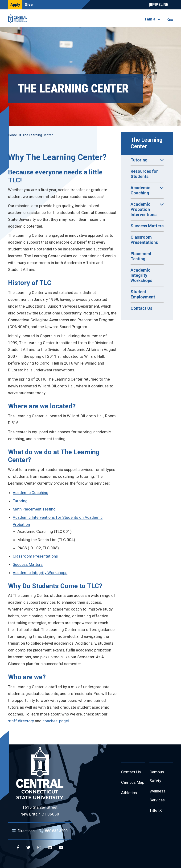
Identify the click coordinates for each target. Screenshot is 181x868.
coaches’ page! (56, 721)
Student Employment (143, 294)
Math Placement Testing (34, 509)
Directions (26, 831)
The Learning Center (147, 143)
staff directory (21, 721)
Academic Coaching (31, 493)
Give (29, 5)
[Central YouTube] (61, 848)
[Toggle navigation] (170, 18)
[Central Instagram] (39, 848)
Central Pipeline (160, 5)
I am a (150, 19)
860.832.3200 (56, 831)
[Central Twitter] (28, 848)
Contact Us (141, 308)
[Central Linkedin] (50, 848)
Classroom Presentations (144, 240)
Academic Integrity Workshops (141, 275)
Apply (15, 5)
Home (12, 135)
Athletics (130, 803)
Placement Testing (141, 256)
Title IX (156, 812)
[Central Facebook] (18, 848)
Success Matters (147, 226)
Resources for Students (144, 174)
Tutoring (20, 501)
